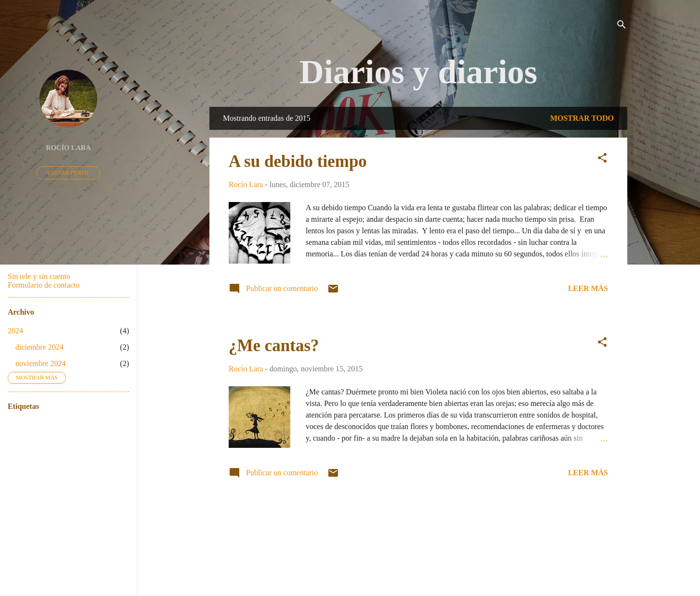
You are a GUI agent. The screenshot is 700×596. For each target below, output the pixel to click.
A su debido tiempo (298, 161)
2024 (15, 331)
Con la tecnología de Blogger (418, 551)
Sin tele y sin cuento (39, 276)
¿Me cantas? (274, 346)
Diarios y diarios (418, 72)
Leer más (588, 288)
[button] (602, 159)
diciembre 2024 (39, 347)
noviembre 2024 (40, 363)
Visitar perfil (68, 173)
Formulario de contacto (44, 285)
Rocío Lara (68, 148)
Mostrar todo (582, 118)
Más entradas (418, 518)
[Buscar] (622, 26)
